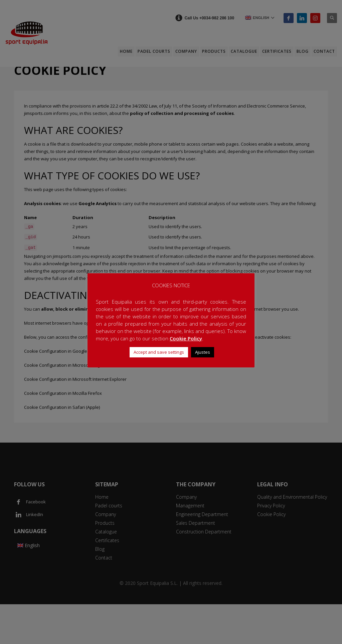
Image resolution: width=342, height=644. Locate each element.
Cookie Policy (186, 338)
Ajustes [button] (203, 352)
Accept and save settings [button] (159, 352)
